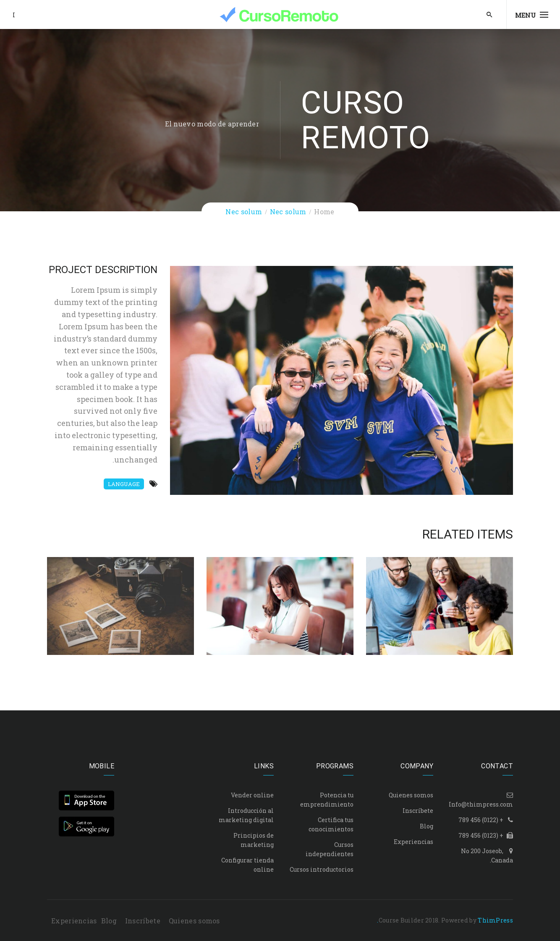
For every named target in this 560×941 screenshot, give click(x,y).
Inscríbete (418, 811)
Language (124, 484)
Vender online (252, 795)
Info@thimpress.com (481, 804)
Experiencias (413, 842)
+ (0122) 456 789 (481, 820)
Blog (427, 826)
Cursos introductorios (322, 869)
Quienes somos (411, 795)
